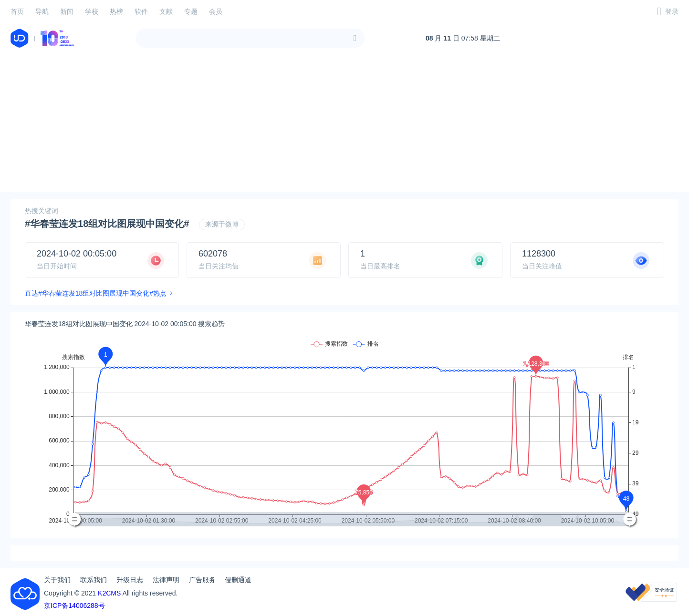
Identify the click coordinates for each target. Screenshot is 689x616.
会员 (216, 11)
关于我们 (57, 580)
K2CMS (109, 593)
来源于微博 (222, 224)
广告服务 (202, 580)
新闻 (67, 11)
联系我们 (94, 580)
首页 (17, 11)
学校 (92, 11)
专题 (191, 11)
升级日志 (130, 580)
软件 (141, 11)
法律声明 (166, 580)
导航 (42, 11)
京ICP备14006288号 (74, 606)
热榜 (116, 11)
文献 (166, 11)
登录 (672, 11)
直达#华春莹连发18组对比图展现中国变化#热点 (96, 293)
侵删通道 (238, 580)
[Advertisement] (344, 125)
